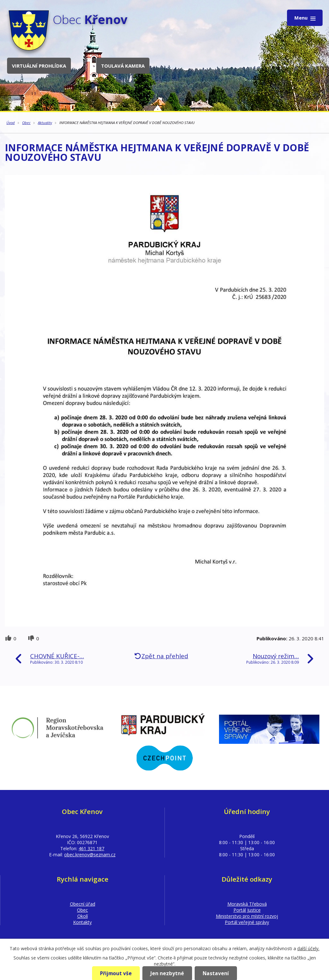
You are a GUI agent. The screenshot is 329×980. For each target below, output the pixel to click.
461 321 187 (91, 848)
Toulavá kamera (123, 66)
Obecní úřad (83, 904)
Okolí (83, 916)
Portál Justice (247, 910)
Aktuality (45, 123)
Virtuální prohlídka (39, 66)
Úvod (11, 123)
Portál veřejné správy (247, 922)
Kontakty (82, 922)
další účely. (308, 948)
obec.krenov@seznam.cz (90, 855)
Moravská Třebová (247, 904)
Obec (26, 123)
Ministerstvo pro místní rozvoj (247, 916)
